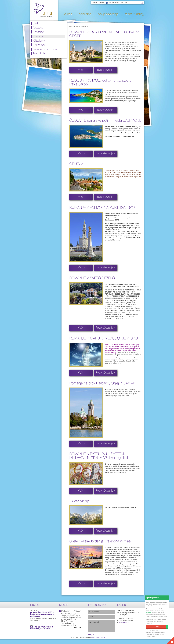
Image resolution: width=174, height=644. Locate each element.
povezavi (149, 613)
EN (122, 3)
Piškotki (103, 637)
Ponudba (78, 26)
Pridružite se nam (114, 3)
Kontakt (101, 3)
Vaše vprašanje (102, 626)
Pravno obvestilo (95, 637)
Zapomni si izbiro (153, 630)
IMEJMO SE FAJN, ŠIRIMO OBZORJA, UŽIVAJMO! (42, 628)
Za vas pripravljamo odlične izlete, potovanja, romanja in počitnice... (42, 614)
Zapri (167, 598)
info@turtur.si (124, 622)
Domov (95, 3)
